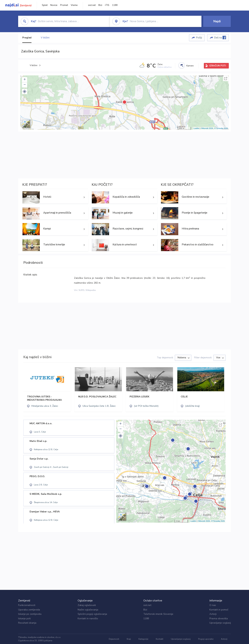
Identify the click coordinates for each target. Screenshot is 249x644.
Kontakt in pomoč (219, 610)
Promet (64, 5)
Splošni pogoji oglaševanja (92, 614)
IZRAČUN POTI (218, 66)
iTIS (107, 5)
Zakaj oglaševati (87, 605)
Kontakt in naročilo (88, 618)
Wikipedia (91, 290)
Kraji (129, 639)
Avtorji (213, 614)
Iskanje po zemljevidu (30, 614)
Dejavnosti (114, 639)
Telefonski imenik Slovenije (158, 614)
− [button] (25, 85)
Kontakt (160, 639)
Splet (45, 5)
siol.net (92, 5)
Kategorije (143, 639)
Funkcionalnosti (27, 605)
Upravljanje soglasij (220, 623)
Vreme (74, 5)
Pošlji (199, 38)
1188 (115, 5)
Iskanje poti (24, 618)
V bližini (45, 38)
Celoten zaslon (226, 79)
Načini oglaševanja (88, 610)
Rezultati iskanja (27, 623)
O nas (213, 605)
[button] (25, 91)
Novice (54, 5)
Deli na (220, 38)
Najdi (217, 21)
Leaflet (196, 128)
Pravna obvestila (219, 618)
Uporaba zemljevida (29, 610)
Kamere (190, 66)
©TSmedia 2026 (221, 128)
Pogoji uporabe (206, 639)
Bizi (100, 5)
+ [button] (25, 80)
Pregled (27, 38)
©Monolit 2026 (207, 128)
